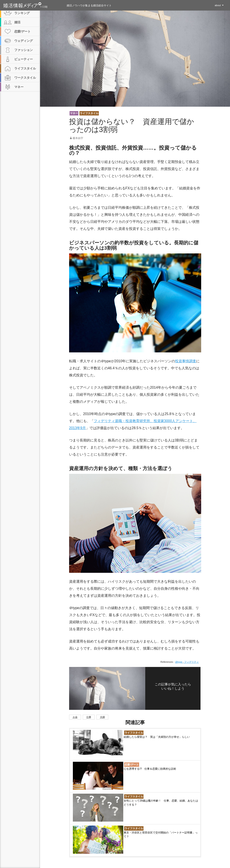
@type (179, 662)
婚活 (17, 22)
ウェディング (24, 41)
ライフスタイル (89, 113)
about (218, 5)
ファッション (24, 50)
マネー (74, 113)
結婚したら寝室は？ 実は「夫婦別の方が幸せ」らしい (157, 737)
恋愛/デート (132, 765)
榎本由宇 (78, 138)
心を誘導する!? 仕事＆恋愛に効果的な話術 (150, 769)
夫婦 (102, 717)
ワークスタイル (25, 78)
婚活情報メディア (33, 5)
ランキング (22, 13)
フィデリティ (191, 662)
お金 (75, 717)
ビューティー (24, 59)
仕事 (89, 717)
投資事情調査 (186, 361)
